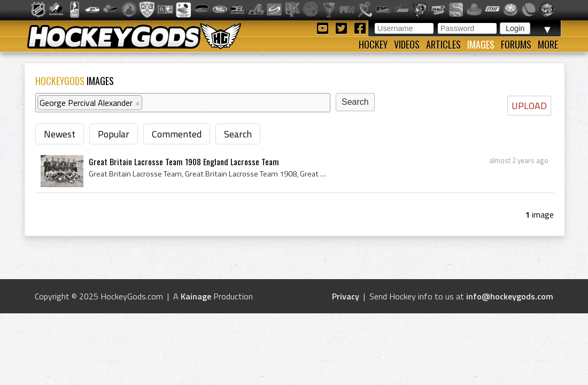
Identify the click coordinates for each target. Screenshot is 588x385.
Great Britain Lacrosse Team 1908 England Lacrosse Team (184, 161)
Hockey (373, 44)
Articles (443, 44)
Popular (114, 134)
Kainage (196, 296)
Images (481, 44)
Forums (516, 44)
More (548, 44)
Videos (407, 44)
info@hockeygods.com (510, 296)
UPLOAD (529, 106)
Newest (60, 134)
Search (238, 134)
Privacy (346, 296)
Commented (177, 134)
